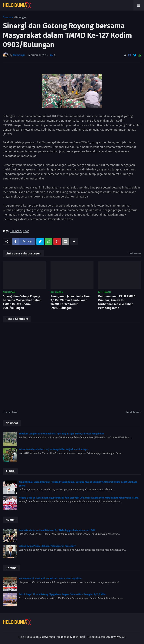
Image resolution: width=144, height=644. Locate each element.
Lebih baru (11, 412)
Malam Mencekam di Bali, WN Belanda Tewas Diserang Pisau (50, 579)
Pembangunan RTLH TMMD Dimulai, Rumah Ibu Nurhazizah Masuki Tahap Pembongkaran (117, 302)
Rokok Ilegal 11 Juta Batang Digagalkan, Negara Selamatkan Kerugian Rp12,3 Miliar (63, 594)
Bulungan (21, 17)
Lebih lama (133, 412)
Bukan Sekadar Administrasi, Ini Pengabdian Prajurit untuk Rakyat (54, 450)
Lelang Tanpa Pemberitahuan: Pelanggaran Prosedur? (47, 546)
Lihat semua (134, 253)
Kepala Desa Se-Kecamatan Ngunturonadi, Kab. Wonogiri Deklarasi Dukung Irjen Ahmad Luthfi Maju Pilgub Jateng (79, 498)
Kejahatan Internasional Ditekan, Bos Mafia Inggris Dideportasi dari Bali (57, 530)
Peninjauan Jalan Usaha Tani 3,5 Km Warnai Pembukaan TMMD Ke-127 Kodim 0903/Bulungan (70, 302)
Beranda (8, 17)
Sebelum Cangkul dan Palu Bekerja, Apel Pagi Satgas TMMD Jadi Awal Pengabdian (61, 434)
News (26, 231)
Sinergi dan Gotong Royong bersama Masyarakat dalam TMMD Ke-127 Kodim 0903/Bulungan (22, 302)
